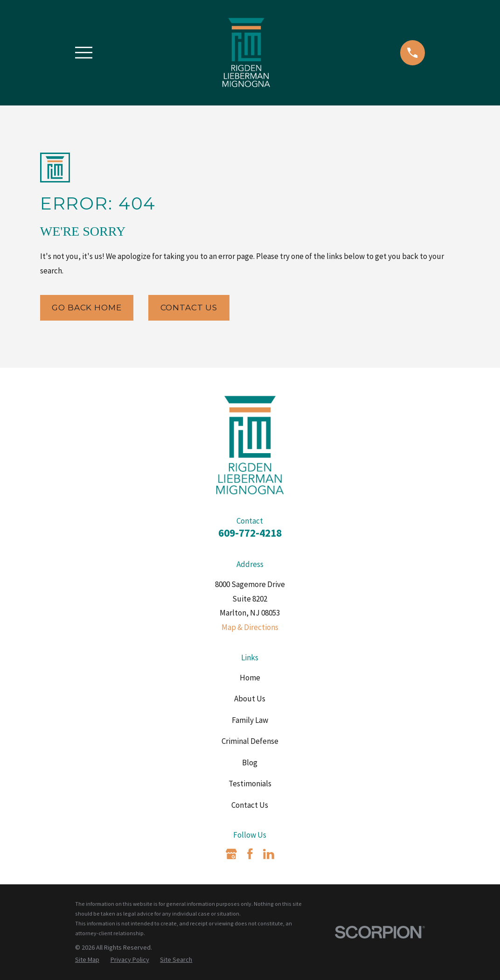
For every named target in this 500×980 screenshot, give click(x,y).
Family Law (250, 720)
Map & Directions (250, 627)
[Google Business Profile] (231, 854)
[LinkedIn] (269, 854)
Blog (250, 763)
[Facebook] (250, 854)
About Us (250, 699)
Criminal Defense (250, 741)
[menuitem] (87, 960)
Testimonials (250, 784)
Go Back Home (87, 308)
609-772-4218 (250, 533)
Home (250, 678)
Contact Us (189, 308)
